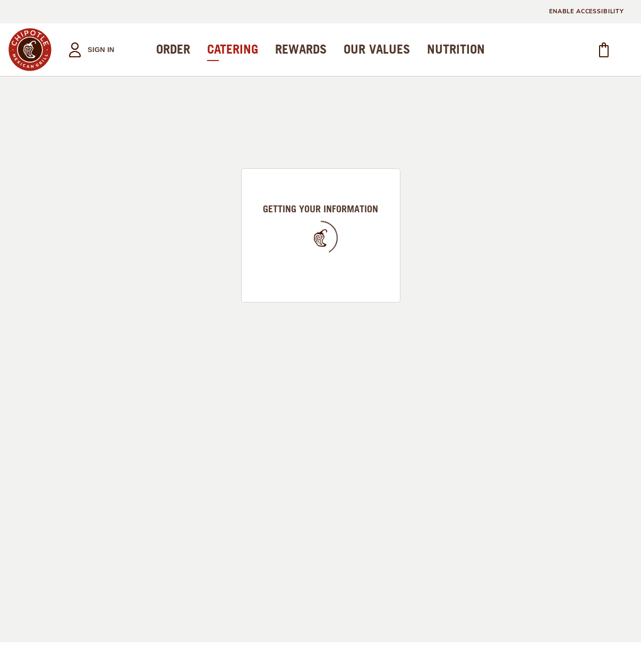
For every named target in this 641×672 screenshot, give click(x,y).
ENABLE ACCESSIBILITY (587, 11)
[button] (88, 50)
